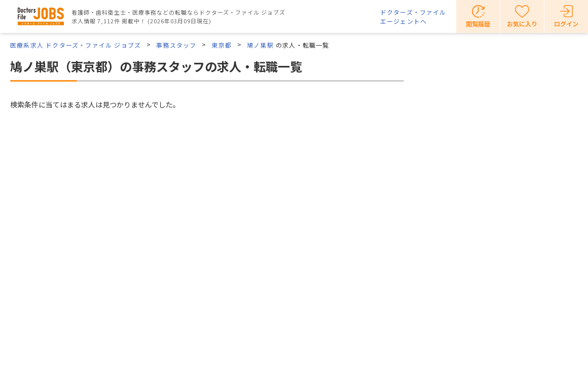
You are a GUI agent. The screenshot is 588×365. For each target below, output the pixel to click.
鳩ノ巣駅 (260, 45)
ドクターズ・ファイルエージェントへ (413, 16)
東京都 (222, 45)
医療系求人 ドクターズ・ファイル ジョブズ (76, 45)
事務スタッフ (176, 45)
